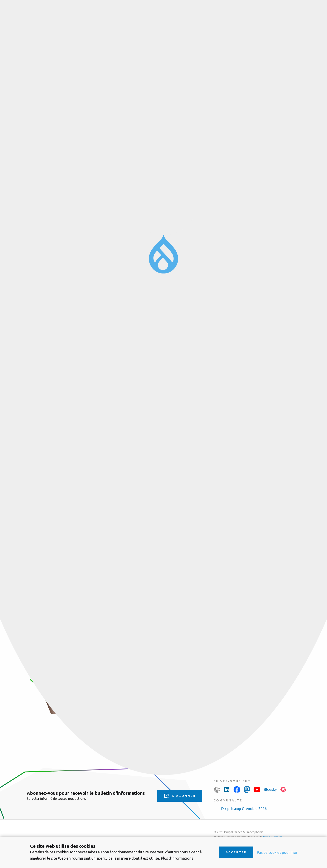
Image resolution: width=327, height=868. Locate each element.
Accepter (236, 852)
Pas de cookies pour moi (277, 852)
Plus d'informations (177, 858)
